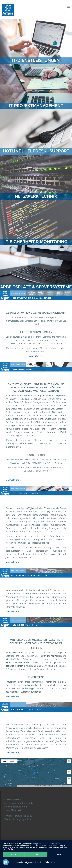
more (58, 855)
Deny (14, 855)
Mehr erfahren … (36, 356)
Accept (36, 855)
